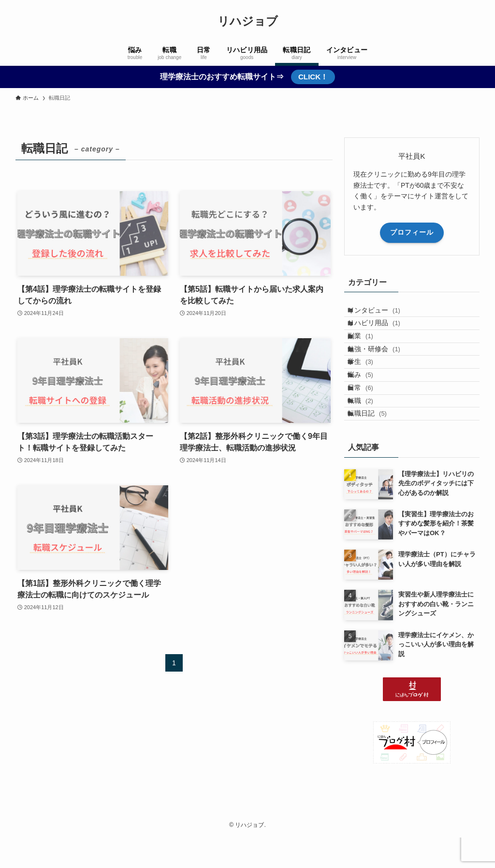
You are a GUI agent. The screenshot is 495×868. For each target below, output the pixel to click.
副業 (369, 354)
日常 (369, 434)
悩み (369, 414)
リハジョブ (248, 21)
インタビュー (383, 314)
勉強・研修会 (383, 374)
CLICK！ (313, 77)
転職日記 (376, 475)
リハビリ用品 (383, 334)
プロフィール (412, 232)
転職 (369, 454)
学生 (369, 394)
